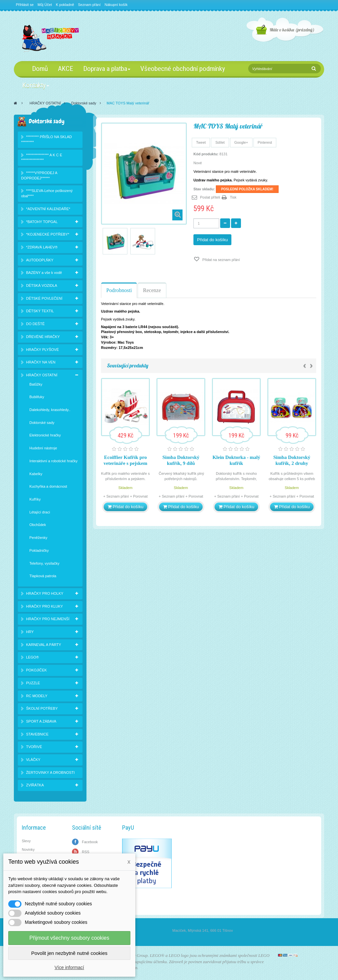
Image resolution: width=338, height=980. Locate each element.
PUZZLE (33, 683)
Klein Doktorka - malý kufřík (237, 460)
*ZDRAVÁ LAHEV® (42, 247)
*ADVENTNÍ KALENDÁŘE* (48, 209)
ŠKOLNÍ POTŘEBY (42, 708)
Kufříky (35, 499)
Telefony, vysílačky (44, 563)
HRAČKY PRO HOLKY (45, 593)
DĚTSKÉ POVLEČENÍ (44, 298)
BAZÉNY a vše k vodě (44, 273)
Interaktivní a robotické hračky (53, 461)
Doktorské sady (84, 103)
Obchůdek (38, 525)
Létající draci (40, 512)
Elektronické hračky (45, 435)
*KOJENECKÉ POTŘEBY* (48, 234)
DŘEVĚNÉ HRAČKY (43, 337)
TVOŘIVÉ (34, 747)
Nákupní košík (116, 5)
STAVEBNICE (37, 734)
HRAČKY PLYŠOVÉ (42, 350)
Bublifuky (37, 397)
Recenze (152, 290)
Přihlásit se (25, 5)
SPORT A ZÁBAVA (41, 721)
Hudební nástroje (43, 448)
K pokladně (65, 5)
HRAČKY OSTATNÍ (45, 103)
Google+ (241, 142)
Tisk (233, 197)
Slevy (26, 841)
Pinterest (265, 142)
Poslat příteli (210, 197)
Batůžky (36, 384)
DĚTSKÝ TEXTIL (40, 311)
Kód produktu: (206, 154)
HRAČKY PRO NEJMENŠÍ (48, 619)
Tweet (201, 142)
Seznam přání (89, 5)
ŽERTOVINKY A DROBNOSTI (50, 773)
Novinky (28, 849)
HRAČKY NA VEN (41, 362)
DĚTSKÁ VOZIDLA (42, 285)
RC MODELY (37, 696)
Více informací (69, 967)
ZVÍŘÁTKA (35, 785)
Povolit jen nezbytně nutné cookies (69, 953)
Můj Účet (45, 5)
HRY (30, 632)
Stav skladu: (204, 189)
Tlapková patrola (43, 576)
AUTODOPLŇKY (40, 260)
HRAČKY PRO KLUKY (45, 606)
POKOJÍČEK (36, 670)
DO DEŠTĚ (35, 324)
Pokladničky (39, 550)
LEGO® (33, 657)
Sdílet (220, 142)
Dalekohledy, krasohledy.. (50, 410)
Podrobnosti (119, 290)
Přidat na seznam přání (221, 260)
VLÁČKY (33, 760)
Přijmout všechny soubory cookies (69, 938)
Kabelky (36, 474)
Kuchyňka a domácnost (48, 486)
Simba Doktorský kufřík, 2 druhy (292, 460)
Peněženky (38, 538)
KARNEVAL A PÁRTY (44, 645)
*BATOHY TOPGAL (42, 222)
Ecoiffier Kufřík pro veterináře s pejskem (125, 460)
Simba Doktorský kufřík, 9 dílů (181, 460)
